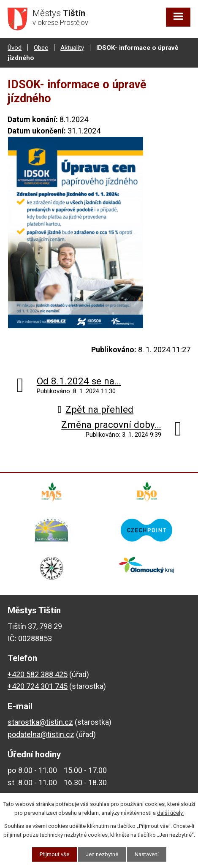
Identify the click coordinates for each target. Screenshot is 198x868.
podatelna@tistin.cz (41, 734)
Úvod (15, 48)
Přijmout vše (54, 854)
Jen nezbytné (102, 854)
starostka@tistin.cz (40, 722)
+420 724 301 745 (38, 686)
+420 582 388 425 (38, 674)
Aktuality (72, 48)
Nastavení (147, 854)
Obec (41, 48)
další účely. (170, 813)
